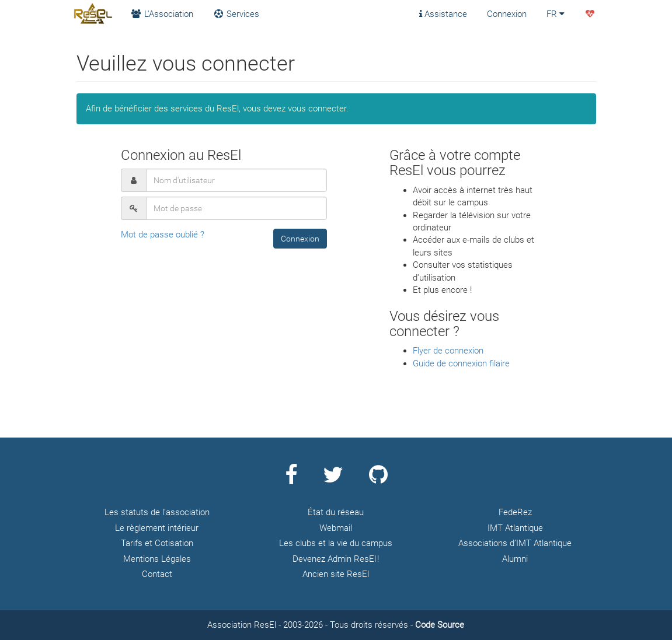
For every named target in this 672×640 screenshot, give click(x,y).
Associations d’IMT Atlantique (515, 543)
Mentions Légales (157, 559)
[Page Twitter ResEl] (333, 480)
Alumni (515, 559)
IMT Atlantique (515, 528)
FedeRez (515, 512)
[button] (300, 239)
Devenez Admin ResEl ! (336, 559)
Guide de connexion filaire (461, 363)
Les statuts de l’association (157, 512)
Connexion (507, 14)
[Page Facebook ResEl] (291, 480)
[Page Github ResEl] (378, 480)
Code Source (440, 625)
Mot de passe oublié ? (163, 235)
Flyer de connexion (448, 351)
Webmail (336, 528)
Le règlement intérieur (157, 528)
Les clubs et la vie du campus (336, 543)
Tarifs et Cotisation (157, 543)
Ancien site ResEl (336, 574)
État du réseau (336, 512)
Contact (157, 574)
